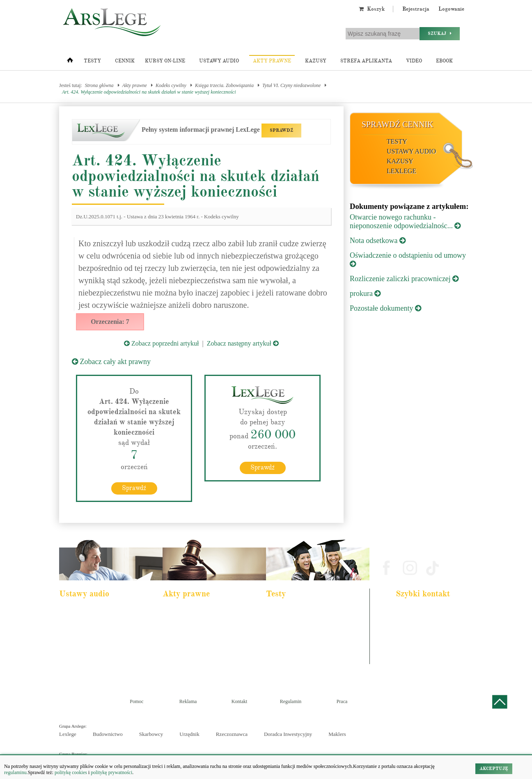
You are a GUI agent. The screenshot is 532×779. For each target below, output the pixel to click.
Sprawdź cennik (398, 124)
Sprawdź (134, 488)
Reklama (188, 701)
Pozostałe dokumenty (385, 308)
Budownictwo (108, 734)
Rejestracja (416, 9)
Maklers (337, 734)
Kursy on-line (165, 61)
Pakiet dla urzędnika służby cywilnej (99, 622)
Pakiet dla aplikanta (83, 611)
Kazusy (316, 61)
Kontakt (240, 701)
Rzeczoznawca (232, 734)
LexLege (401, 171)
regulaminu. (16, 772)
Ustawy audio (219, 61)
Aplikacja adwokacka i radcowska (303, 611)
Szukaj (440, 33)
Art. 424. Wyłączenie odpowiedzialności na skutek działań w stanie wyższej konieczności (149, 92)
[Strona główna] (70, 62)
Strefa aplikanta (366, 61)
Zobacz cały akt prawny (111, 362)
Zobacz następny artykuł (243, 343)
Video (414, 61)
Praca (342, 701)
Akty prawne (272, 61)
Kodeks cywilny (171, 85)
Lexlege (68, 734)
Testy (92, 61)
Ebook (444, 61)
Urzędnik (189, 734)
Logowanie (451, 9)
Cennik (125, 61)
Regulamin (291, 701)
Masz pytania (412, 660)
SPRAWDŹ (281, 130)
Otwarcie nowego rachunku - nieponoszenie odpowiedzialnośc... (405, 221)
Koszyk (372, 9)
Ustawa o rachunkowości (88, 655)
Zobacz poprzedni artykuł (161, 343)
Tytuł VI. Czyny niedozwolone (291, 85)
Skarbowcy (151, 734)
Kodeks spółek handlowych (194, 644)
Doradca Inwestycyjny (288, 734)
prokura (365, 293)
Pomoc (136, 701)
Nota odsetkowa (378, 241)
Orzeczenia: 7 (110, 322)
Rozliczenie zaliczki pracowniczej (404, 279)
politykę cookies (71, 772)
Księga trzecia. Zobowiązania (224, 85)
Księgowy (281, 667)
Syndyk (279, 655)
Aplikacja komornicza (292, 622)
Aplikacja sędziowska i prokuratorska (306, 644)
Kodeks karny (181, 611)
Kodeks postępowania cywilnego (95, 644)
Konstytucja (180, 667)
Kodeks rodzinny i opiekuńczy (196, 633)
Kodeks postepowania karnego (93, 667)
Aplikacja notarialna (291, 633)
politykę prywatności (111, 772)
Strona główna (99, 85)
